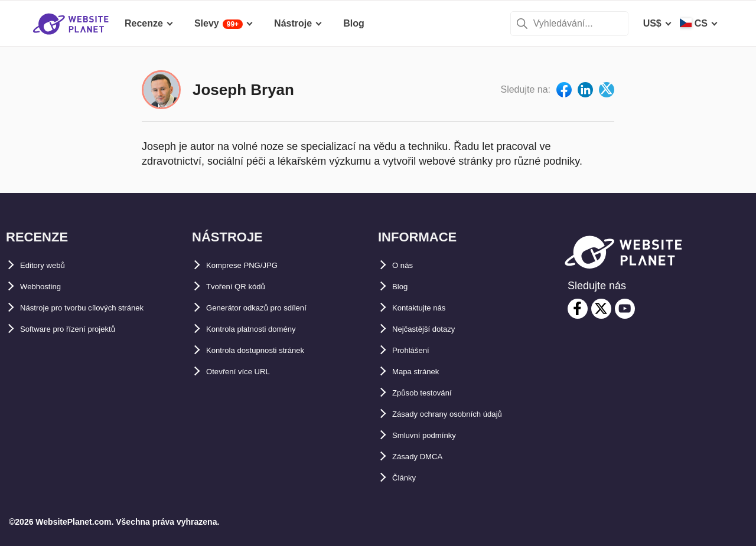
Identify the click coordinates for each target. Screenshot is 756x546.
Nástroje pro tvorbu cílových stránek (102, 308)
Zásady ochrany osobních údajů (465, 414)
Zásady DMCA (424, 457)
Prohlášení (416, 350)
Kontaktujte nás (428, 308)
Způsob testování (431, 393)
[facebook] (578, 309)
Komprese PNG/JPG (252, 265)
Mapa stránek (422, 372)
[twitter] (601, 309)
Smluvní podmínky (434, 435)
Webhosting (47, 287)
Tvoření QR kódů (244, 287)
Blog (403, 287)
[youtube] (625, 309)
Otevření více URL (247, 372)
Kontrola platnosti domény (266, 329)
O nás (405, 265)
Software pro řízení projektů (83, 329)
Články (408, 478)
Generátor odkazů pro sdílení (271, 308)
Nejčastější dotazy (433, 329)
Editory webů (50, 265)
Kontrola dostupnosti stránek (272, 350)
